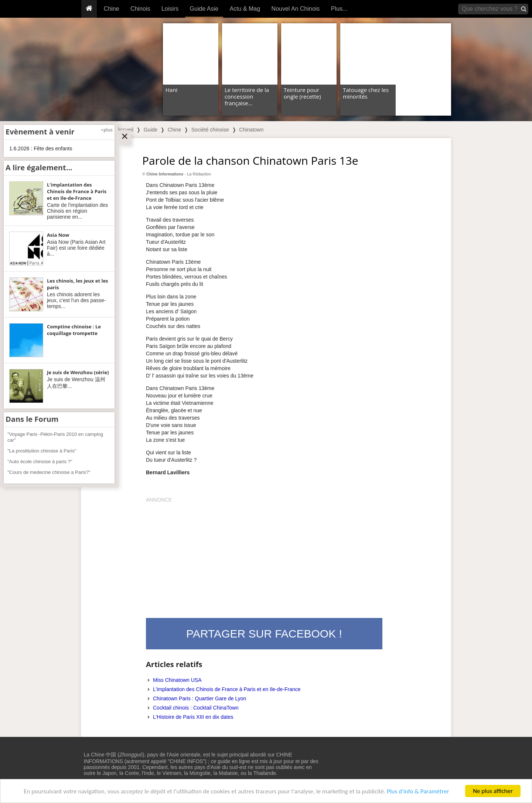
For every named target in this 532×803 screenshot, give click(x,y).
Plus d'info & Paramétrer (418, 791)
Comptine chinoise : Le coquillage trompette (74, 330)
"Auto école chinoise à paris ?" (40, 462)
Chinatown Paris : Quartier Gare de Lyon (199, 698)
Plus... (339, 9)
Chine (112, 9)
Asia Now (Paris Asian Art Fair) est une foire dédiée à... (76, 248)
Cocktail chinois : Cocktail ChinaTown (196, 708)
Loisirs (170, 9)
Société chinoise (210, 130)
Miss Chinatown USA (177, 680)
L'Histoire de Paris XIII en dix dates (193, 717)
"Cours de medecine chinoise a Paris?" (49, 472)
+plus (107, 130)
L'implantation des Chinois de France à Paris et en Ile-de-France (227, 689)
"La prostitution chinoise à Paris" (42, 451)
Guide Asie (204, 9)
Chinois (140, 9)
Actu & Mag (245, 9)
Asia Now (58, 235)
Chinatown (251, 130)
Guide (151, 130)
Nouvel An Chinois (296, 9)
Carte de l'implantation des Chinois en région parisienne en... (77, 211)
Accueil (125, 130)
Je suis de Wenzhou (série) (78, 372)
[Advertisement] (264, 555)
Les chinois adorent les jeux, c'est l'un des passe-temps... (76, 300)
